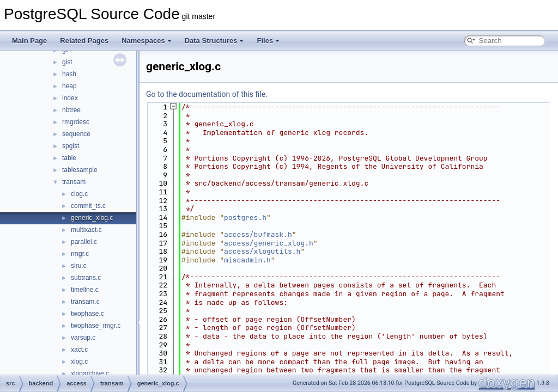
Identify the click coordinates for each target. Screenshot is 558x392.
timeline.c (85, 290)
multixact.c (86, 230)
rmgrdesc (76, 122)
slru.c (79, 266)
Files (268, 41)
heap (69, 86)
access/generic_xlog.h (269, 243)
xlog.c (79, 362)
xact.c (79, 350)
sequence (76, 134)
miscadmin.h (247, 260)
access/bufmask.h (258, 234)
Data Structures (214, 41)
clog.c (79, 194)
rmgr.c (80, 254)
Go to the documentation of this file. (207, 94)
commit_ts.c (88, 206)
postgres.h (245, 218)
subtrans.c (86, 278)
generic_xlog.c (92, 218)
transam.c (85, 302)
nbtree (71, 110)
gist (67, 62)
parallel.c (84, 242)
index (70, 98)
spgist (71, 146)
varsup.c (83, 338)
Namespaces (147, 41)
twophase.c (87, 314)
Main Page (29, 41)
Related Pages (84, 41)
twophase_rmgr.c (96, 326)
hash (69, 74)
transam (74, 182)
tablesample (80, 170)
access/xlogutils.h (262, 251)
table (69, 158)
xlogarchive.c (90, 373)
